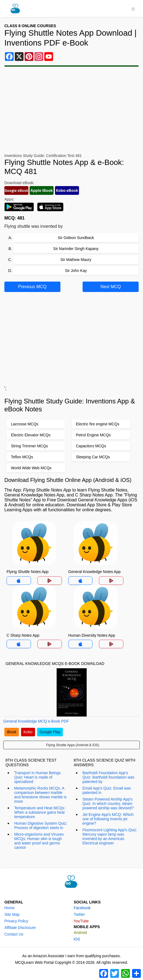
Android (80, 933)
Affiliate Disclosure (20, 928)
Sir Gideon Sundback (76, 238)
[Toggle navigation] (133, 9)
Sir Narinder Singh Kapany (76, 249)
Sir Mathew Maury (76, 260)
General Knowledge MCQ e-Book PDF (36, 721)
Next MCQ (111, 287)
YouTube (81, 921)
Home (9, 908)
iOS (77, 939)
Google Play (50, 732)
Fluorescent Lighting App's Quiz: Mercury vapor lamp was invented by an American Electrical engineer (110, 836)
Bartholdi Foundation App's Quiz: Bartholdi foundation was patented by (109, 777)
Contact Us (14, 934)
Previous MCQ (32, 287)
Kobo (28, 732)
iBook (12, 732)
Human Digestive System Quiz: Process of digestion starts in (41, 825)
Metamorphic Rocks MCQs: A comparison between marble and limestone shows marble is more (40, 795)
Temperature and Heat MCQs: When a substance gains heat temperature (40, 812)
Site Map (12, 914)
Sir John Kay (76, 271)
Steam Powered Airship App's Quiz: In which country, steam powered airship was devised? (108, 804)
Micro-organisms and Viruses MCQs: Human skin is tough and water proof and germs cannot (39, 841)
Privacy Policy (16, 921)
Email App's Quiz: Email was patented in (107, 790)
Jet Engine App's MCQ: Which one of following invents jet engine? (108, 819)
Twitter (79, 914)
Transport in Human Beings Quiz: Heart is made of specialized (37, 777)
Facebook (82, 908)
